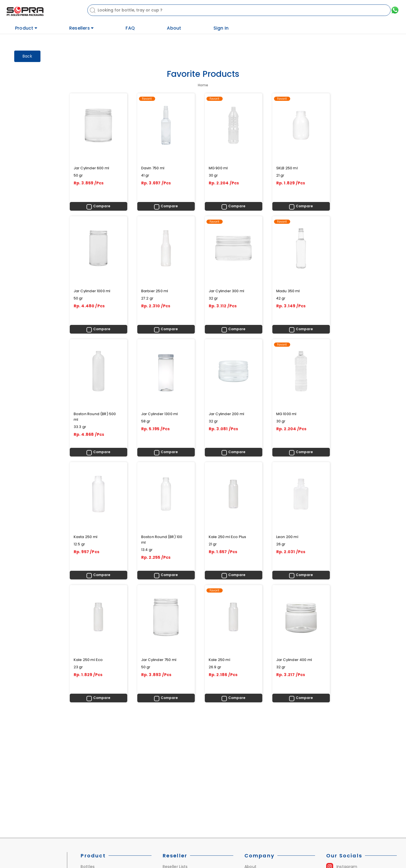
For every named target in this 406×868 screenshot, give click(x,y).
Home (203, 85)
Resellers (81, 28)
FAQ (130, 28)
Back (27, 56)
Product (26, 28)
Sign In (221, 28)
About (174, 28)
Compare (102, 206)
